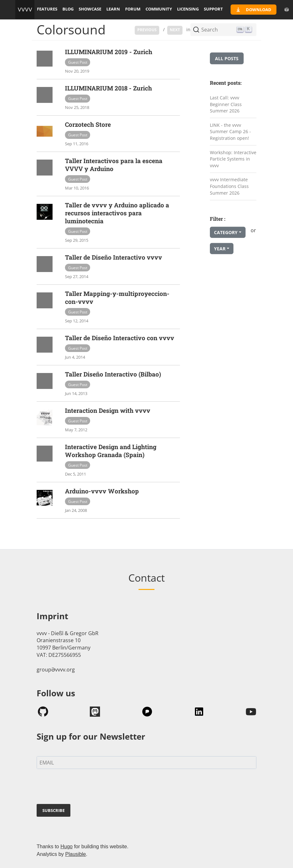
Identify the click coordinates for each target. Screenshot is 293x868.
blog (68, 9)
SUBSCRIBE (54, 810)
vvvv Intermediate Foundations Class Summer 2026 (229, 186)
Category (226, 232)
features (47, 9)
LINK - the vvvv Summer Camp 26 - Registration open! (230, 132)
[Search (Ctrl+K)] (223, 30)
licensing (188, 9)
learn (113, 9)
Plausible (76, 854)
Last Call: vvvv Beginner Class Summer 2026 (226, 104)
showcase (90, 9)
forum (133, 9)
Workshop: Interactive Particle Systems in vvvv (233, 159)
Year (220, 249)
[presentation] (85, 788)
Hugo (67, 846)
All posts (227, 58)
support (213, 9)
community (159, 9)
